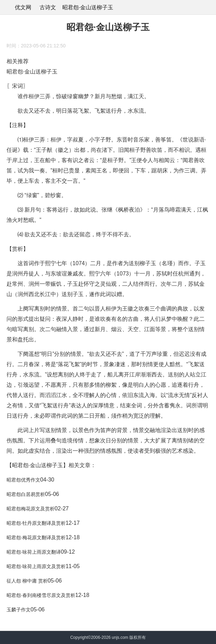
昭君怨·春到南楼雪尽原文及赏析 (41, 595)
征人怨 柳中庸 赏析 (27, 581)
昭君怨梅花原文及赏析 (31, 509)
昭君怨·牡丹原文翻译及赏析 (36, 523)
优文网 (23, 7)
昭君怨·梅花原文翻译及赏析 (36, 538)
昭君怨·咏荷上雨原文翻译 (34, 552)
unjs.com (120, 637)
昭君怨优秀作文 (23, 480)
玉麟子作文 (19, 610)
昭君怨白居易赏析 (26, 494)
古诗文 (48, 7)
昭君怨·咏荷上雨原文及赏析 (36, 566)
